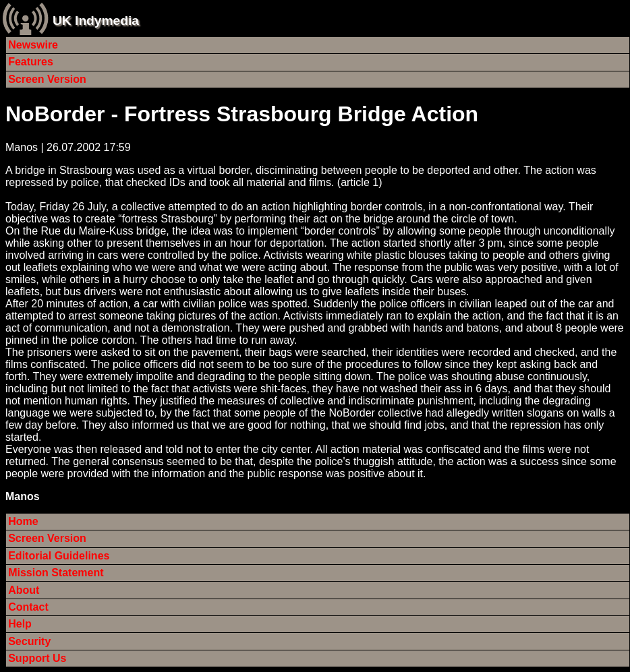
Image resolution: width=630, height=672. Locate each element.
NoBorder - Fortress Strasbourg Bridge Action (242, 114)
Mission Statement (56, 573)
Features (31, 62)
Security (29, 641)
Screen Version (47, 79)
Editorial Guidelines (59, 556)
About (24, 590)
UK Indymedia (96, 21)
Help (20, 624)
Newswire (33, 45)
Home (23, 521)
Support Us (37, 658)
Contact (28, 607)
